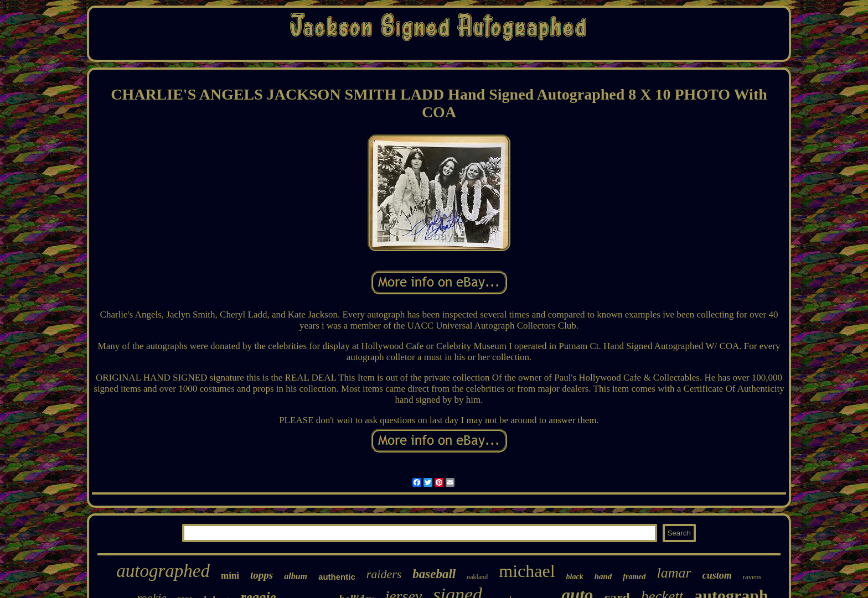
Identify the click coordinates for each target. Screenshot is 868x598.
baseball (434, 574)
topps (262, 575)
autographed (163, 571)
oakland (477, 577)
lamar (674, 573)
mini (230, 576)
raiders (384, 574)
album (296, 576)
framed (634, 577)
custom (717, 575)
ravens (752, 577)
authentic (337, 577)
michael (527, 571)
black (575, 577)
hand (603, 576)
